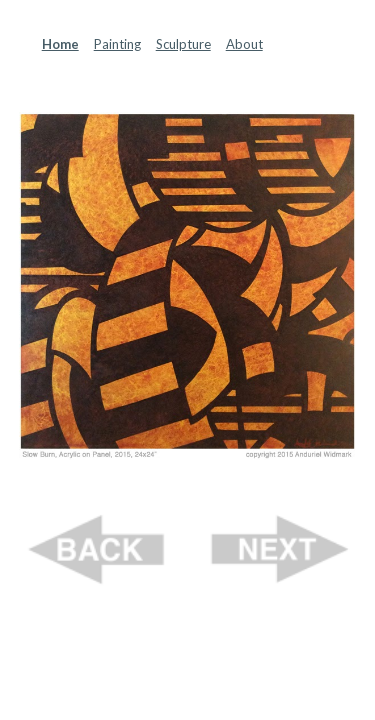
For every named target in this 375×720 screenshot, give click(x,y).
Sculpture (183, 44)
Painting (117, 44)
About (244, 44)
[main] (188, 44)
